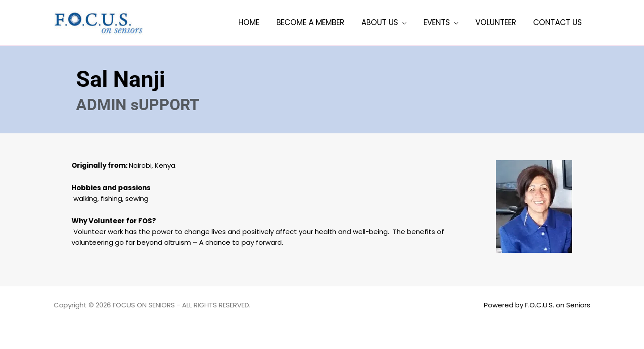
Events (441, 22)
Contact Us (558, 22)
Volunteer (498, 22)
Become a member (318, 22)
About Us (386, 22)
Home (259, 22)
